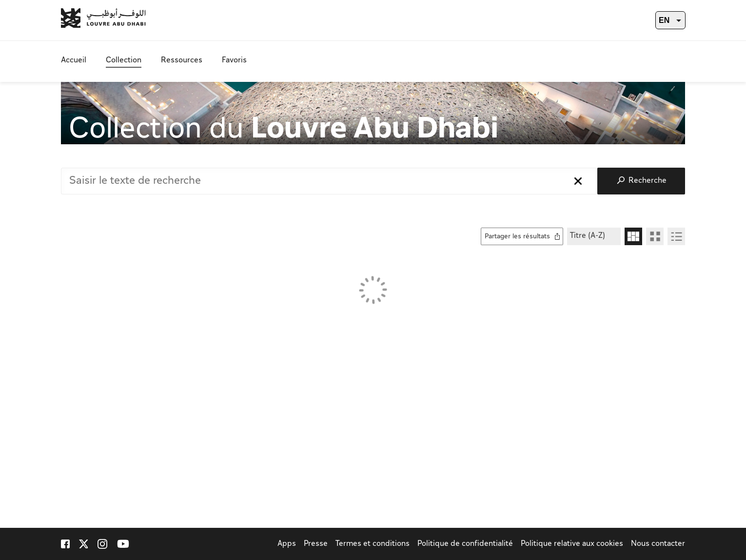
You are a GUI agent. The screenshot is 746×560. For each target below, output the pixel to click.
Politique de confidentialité (465, 544)
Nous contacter (658, 544)
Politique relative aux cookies (572, 544)
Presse (316, 544)
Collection (124, 61)
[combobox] (329, 181)
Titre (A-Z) (588, 236)
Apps (287, 544)
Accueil (74, 61)
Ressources (182, 61)
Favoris (234, 61)
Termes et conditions (373, 544)
